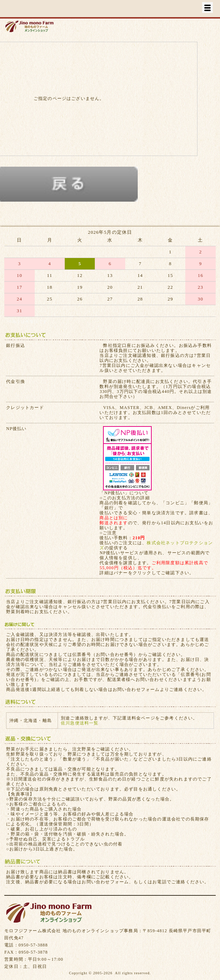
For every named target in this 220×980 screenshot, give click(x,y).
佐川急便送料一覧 (80, 723)
